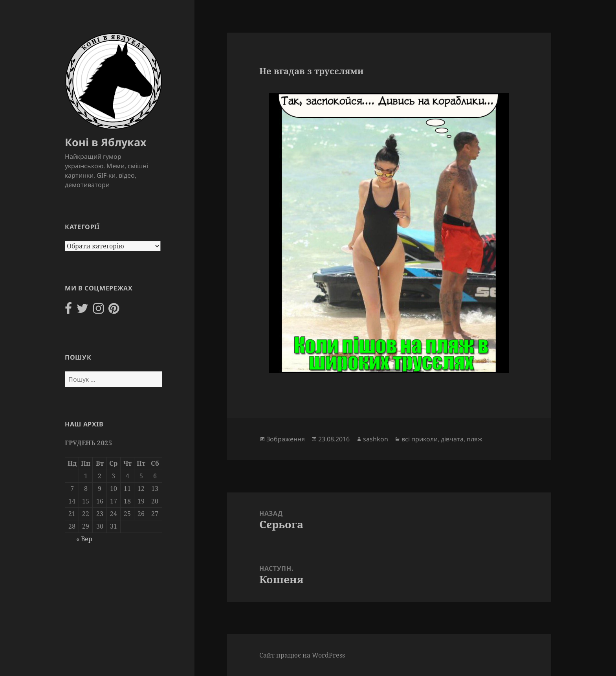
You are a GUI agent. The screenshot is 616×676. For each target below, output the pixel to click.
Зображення (286, 439)
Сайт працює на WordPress (302, 655)
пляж (475, 439)
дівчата (452, 439)
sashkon (376, 439)
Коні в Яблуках (106, 142)
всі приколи (420, 439)
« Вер (84, 539)
